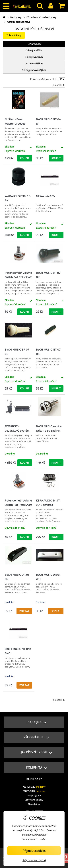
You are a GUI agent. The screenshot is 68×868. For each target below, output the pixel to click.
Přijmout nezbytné (34, 860)
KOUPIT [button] (25, 158)
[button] (34, 722)
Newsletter (34, 804)
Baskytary (16, 17)
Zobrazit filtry (14, 35)
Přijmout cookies (34, 851)
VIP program (34, 795)
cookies (43, 839)
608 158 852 (29, 791)
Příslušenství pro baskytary (41, 17)
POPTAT (24, 611)
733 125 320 (29, 787)
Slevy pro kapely (34, 800)
